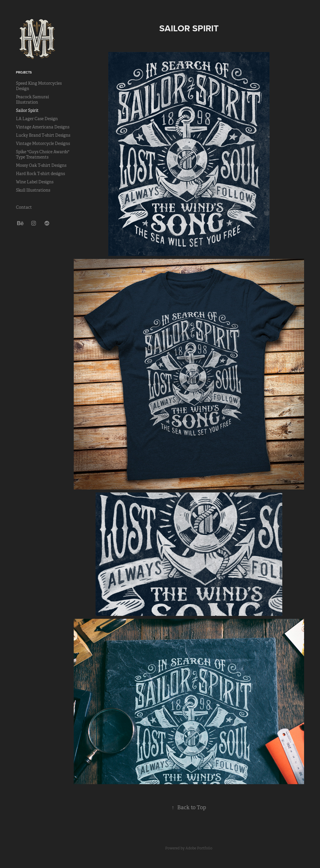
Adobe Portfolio (199, 848)
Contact (24, 207)
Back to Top (189, 807)
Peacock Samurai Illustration (32, 99)
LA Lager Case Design (37, 119)
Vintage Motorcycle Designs (43, 143)
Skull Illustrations (33, 190)
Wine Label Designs (35, 182)
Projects (24, 72)
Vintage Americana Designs (43, 127)
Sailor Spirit (27, 110)
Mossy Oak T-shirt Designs (41, 165)
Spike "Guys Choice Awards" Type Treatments (43, 154)
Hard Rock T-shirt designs (40, 174)
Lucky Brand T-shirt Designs (43, 135)
